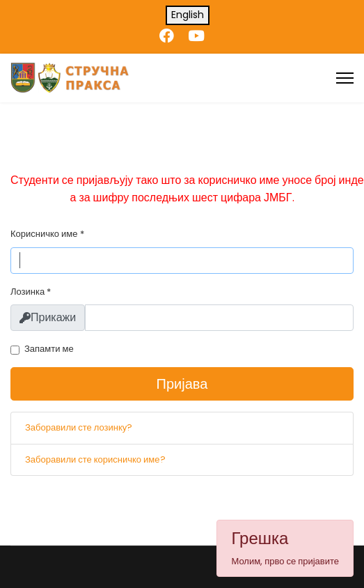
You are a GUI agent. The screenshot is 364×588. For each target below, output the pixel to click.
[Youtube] (196, 36)
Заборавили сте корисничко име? (95, 459)
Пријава (182, 384)
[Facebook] (167, 36)
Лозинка (31, 292)
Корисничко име (47, 234)
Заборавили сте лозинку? (79, 427)
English (188, 15)
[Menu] (345, 78)
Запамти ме (49, 349)
